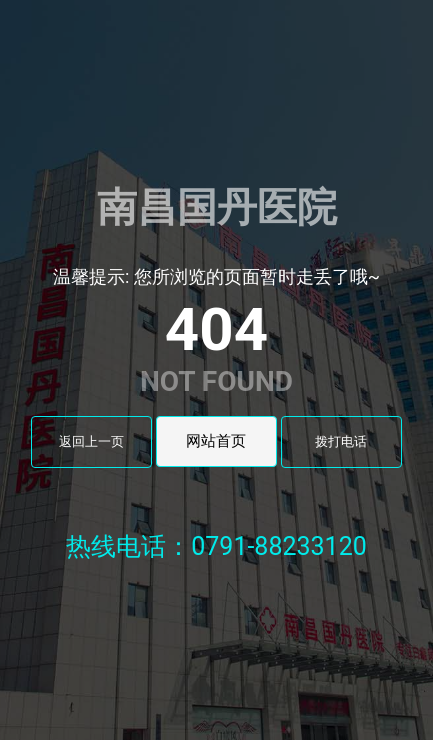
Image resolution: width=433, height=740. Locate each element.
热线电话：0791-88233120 (216, 546)
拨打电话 (341, 441)
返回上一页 (91, 441)
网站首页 (216, 441)
